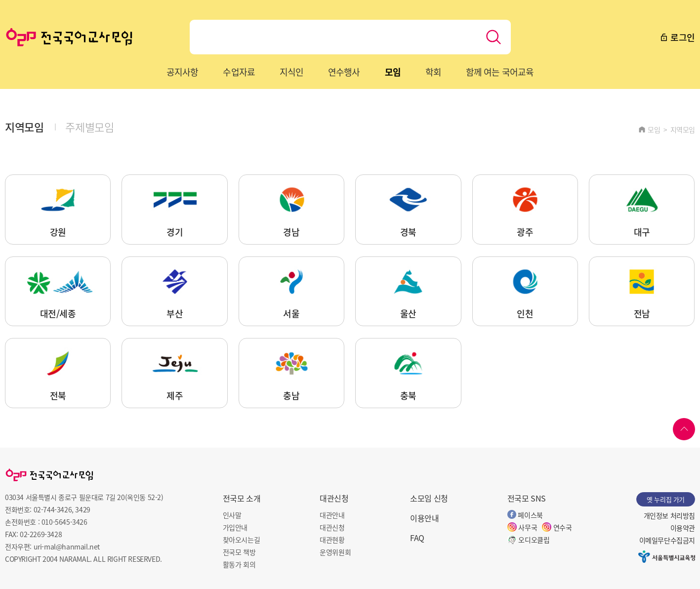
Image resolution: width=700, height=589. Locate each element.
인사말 (232, 515)
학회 (433, 72)
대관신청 (334, 498)
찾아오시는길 (242, 540)
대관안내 (332, 515)
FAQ (417, 538)
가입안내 (235, 527)
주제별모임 (89, 126)
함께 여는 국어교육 (500, 72)
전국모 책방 (239, 552)
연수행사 (344, 72)
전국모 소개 (242, 498)
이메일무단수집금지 (667, 540)
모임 (393, 72)
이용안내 (424, 518)
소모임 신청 (429, 498)
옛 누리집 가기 (666, 499)
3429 (82, 509)
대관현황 (332, 540)
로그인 (677, 37)
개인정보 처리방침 (669, 515)
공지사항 (182, 72)
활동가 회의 (239, 564)
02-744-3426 (53, 509)
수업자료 (239, 72)
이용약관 (683, 528)
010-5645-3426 (64, 522)
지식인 (291, 72)
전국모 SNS (527, 498)
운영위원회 (335, 552)
